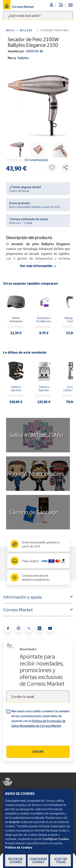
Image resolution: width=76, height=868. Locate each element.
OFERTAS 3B (34, 51)
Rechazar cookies (16, 860)
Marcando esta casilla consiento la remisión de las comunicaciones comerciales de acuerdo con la (40, 718)
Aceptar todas (60, 860)
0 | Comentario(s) (36, 160)
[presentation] (37, 738)
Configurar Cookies (38, 860)
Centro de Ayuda (19, 191)
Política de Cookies (19, 847)
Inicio (10, 30)
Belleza (26, 30)
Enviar (38, 752)
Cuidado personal (55, 30)
